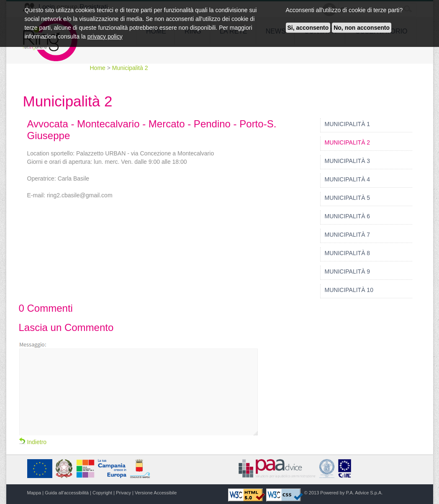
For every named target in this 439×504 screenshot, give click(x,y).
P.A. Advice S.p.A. (364, 493)
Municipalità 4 (348, 179)
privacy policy (105, 36)
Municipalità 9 (348, 271)
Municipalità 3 (348, 161)
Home (99, 68)
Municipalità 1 (348, 124)
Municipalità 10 (349, 290)
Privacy (123, 493)
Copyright (102, 493)
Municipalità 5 (348, 198)
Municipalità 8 (348, 253)
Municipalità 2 (130, 68)
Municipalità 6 (348, 216)
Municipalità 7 (348, 235)
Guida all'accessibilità (67, 493)
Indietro (33, 442)
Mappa (34, 493)
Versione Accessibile (156, 493)
